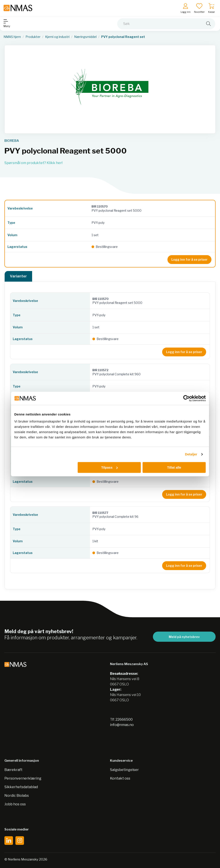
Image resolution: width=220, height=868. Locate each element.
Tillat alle (174, 467)
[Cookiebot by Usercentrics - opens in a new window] (186, 398)
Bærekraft (13, 770)
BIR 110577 (100, 513)
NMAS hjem (12, 37)
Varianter (18, 276)
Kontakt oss (120, 778)
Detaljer (191, 454)
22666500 (124, 719)
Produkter (33, 37)
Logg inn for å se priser (189, 259)
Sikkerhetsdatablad (21, 787)
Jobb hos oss (15, 804)
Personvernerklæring (23, 778)
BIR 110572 (100, 370)
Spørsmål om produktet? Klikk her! (33, 163)
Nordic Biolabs (17, 796)
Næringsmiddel (85, 37)
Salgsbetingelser (124, 770)
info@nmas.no (122, 725)
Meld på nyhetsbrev (184, 637)
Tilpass (109, 467)
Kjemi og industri (57, 37)
